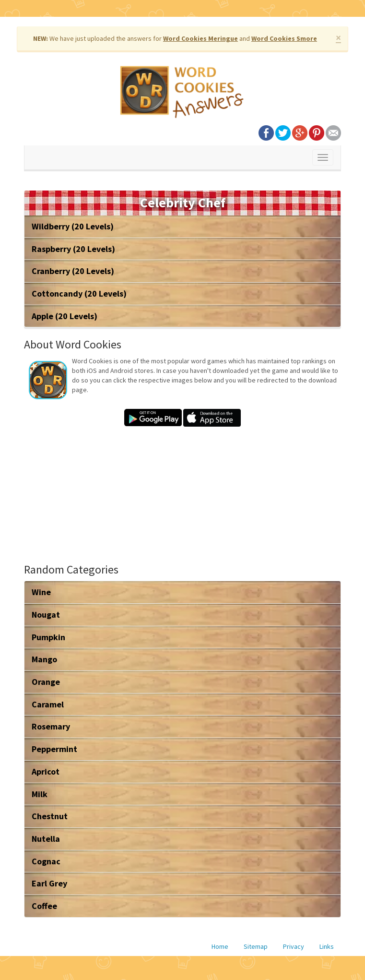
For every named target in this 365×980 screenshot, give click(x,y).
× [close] (338, 38)
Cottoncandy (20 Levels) (79, 293)
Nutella (46, 839)
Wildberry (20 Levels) (73, 226)
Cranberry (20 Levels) (73, 271)
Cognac (46, 861)
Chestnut (50, 816)
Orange (46, 682)
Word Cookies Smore (284, 38)
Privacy (294, 946)
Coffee (44, 906)
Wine (41, 592)
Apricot (46, 771)
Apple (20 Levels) (65, 316)
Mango (44, 659)
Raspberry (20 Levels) (73, 249)
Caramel (48, 704)
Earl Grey (49, 883)
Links (327, 946)
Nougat (46, 615)
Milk (40, 794)
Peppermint (54, 749)
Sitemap (256, 946)
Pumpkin (48, 637)
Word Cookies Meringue (200, 38)
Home (220, 946)
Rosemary (51, 726)
